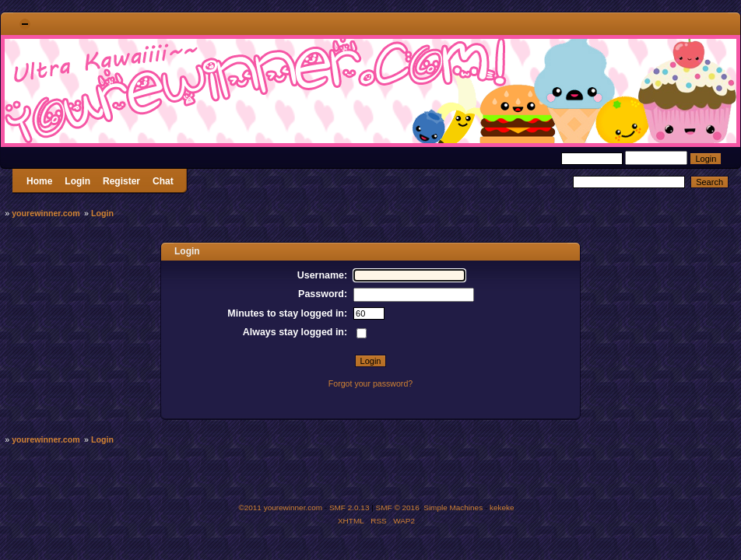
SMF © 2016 (398, 507)
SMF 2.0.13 (349, 507)
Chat (163, 181)
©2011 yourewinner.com (280, 507)
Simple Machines (453, 507)
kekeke (502, 507)
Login (77, 181)
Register (121, 181)
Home (39, 181)
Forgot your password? (370, 383)
